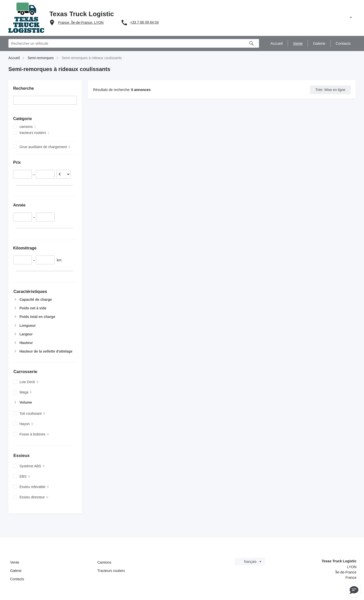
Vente (15, 562)
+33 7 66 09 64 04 (144, 22)
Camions (104, 562)
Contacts (17, 579)
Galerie (16, 571)
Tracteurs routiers (111, 571)
